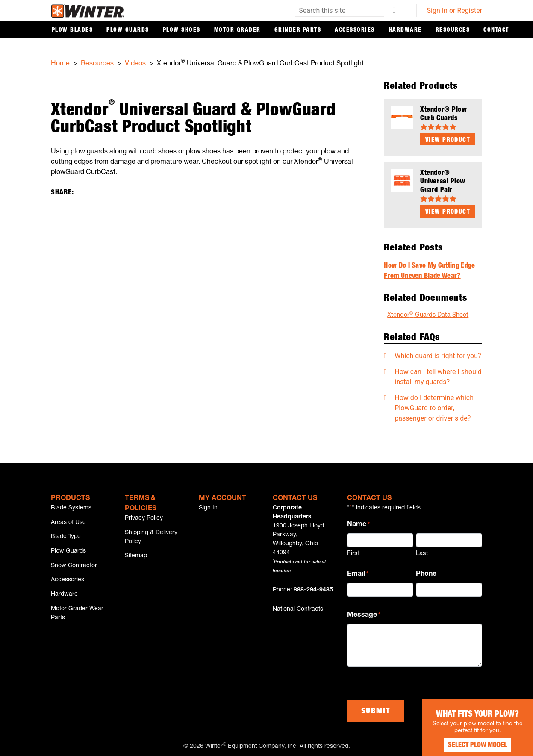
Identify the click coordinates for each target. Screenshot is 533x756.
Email (358, 573)
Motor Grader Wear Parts (77, 622)
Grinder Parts (298, 30)
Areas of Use (68, 522)
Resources (453, 30)
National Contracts (298, 608)
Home (60, 64)
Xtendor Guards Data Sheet (428, 313)
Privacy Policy (144, 517)
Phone (426, 573)
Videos (135, 64)
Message (364, 615)
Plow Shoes (182, 30)
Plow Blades (72, 30)
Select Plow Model (469, 739)
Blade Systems (71, 506)
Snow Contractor (74, 570)
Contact (496, 30)
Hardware (405, 30)
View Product (448, 140)
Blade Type (66, 538)
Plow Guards (128, 30)
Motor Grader (237, 30)
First (353, 552)
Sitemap (136, 557)
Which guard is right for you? (438, 354)
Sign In (208, 506)
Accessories (355, 30)
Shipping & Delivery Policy (151, 537)
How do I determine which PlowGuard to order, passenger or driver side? (434, 406)
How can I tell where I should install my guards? (438, 375)
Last (422, 552)
